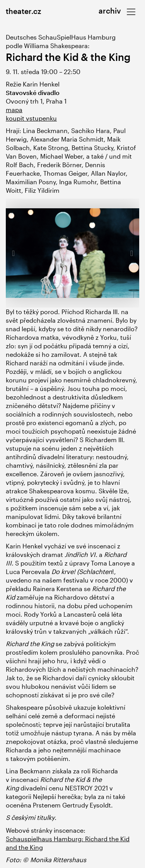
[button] (16, 253)
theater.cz (23, 11)
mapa (14, 110)
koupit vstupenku (31, 118)
